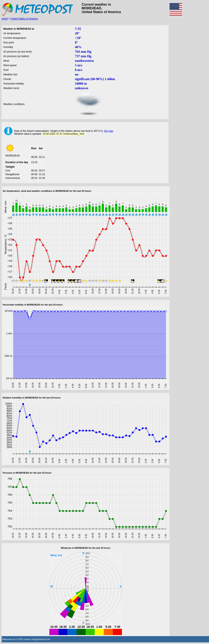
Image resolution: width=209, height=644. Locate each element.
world (5, 19)
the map (109, 131)
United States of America (24, 19)
